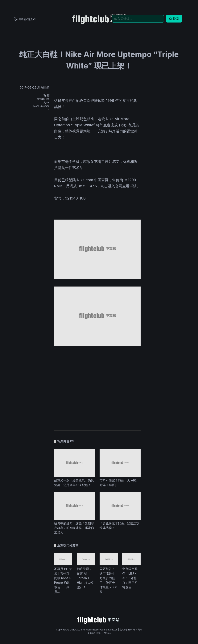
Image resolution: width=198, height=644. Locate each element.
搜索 (174, 19)
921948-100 (43, 99)
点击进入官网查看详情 (119, 186)
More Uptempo (41, 106)
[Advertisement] (97, 386)
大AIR (46, 103)
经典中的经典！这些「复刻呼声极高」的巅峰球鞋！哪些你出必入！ (74, 528)
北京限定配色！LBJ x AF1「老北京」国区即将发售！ (130, 578)
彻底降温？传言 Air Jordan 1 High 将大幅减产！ (85, 578)
